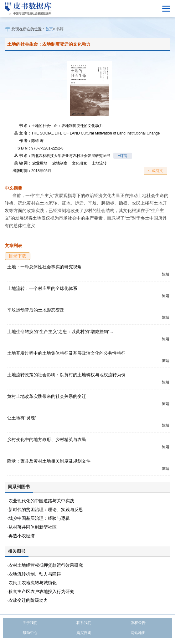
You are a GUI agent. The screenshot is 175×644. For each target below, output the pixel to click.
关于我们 (30, 623)
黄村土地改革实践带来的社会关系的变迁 (47, 396)
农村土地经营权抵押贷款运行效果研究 (46, 565)
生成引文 (156, 171)
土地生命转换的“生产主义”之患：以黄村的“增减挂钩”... (60, 332)
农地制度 (60, 163)
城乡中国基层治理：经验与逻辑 (39, 518)
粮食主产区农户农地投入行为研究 (41, 591)
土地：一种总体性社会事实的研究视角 (44, 267)
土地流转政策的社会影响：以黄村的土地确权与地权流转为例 (66, 375)
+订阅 (123, 156)
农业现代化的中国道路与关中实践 (41, 501)
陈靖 (37, 141)
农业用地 (40, 163)
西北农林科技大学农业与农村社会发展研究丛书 (71, 156)
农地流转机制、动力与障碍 (35, 574)
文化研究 (80, 163)
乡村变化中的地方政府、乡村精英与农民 (47, 439)
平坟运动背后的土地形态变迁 (36, 310)
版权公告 (138, 623)
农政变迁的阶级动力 (28, 600)
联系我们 (84, 623)
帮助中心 (30, 633)
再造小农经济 (22, 536)
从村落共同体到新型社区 (33, 527)
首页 (49, 29)
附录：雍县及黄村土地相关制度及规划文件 (49, 461)
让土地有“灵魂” (22, 418)
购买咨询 (84, 633)
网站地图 (138, 633)
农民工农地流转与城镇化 (33, 583)
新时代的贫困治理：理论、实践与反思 (46, 510)
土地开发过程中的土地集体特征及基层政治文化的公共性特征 (66, 353)
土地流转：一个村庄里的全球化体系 (42, 288)
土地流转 (99, 163)
